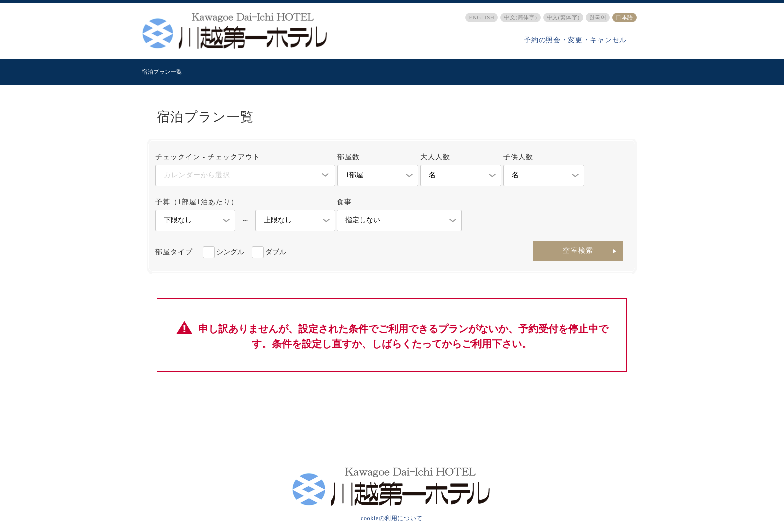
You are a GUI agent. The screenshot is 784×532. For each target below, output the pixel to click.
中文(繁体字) (563, 17)
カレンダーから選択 (197, 175)
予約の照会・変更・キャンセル (575, 40)
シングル (230, 252)
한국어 (598, 17)
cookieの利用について (392, 518)
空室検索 (578, 251)
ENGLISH (482, 17)
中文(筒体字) (520, 17)
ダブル (276, 252)
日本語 (625, 17)
